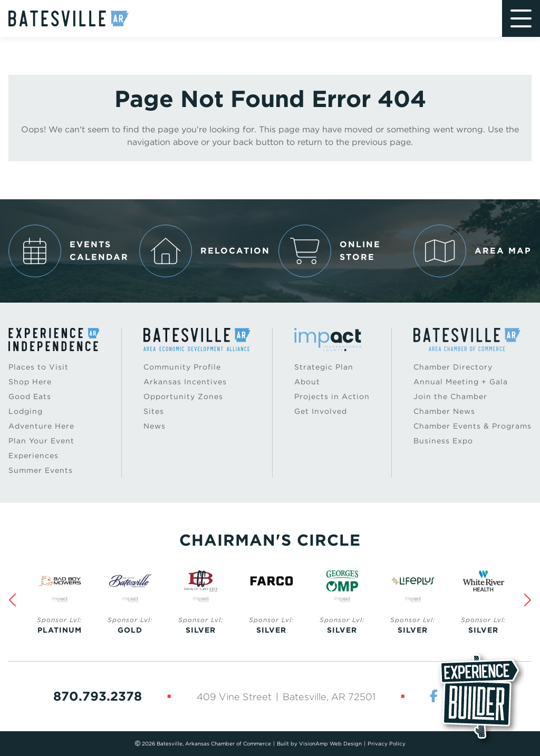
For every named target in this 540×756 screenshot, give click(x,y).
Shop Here (30, 382)
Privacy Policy (387, 743)
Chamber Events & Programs (472, 426)
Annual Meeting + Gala (461, 382)
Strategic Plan (324, 367)
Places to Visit (38, 367)
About (307, 382)
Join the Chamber (450, 396)
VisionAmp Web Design (330, 743)
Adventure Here (41, 426)
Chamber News (444, 411)
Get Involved (321, 411)
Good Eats (30, 396)
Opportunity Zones (183, 396)
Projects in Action (332, 396)
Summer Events (41, 470)
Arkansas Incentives (185, 382)
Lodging (26, 411)
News (155, 426)
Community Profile (182, 367)
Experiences (33, 455)
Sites (154, 411)
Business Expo (443, 441)
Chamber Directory (453, 367)
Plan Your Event (41, 441)
